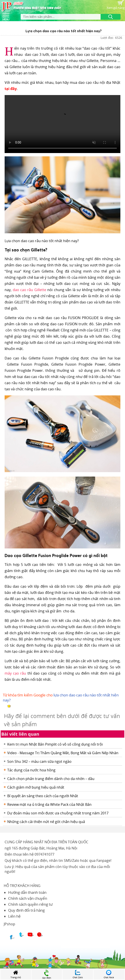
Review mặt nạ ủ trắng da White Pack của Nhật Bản (49, 804)
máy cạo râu (15, 673)
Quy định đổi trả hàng (26, 910)
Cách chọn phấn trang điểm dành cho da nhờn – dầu (51, 779)
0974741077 (44, 854)
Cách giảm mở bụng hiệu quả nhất (36, 787)
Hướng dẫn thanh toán (27, 892)
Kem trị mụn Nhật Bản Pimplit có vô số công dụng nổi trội (55, 744)
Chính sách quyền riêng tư (30, 904)
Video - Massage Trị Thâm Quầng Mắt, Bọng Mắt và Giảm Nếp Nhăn (63, 753)
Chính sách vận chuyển (28, 898)
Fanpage (103, 860)
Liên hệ (14, 916)
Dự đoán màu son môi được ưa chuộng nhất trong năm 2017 (58, 813)
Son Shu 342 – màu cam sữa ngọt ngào (39, 761)
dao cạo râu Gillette (29, 290)
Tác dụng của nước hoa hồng (31, 770)
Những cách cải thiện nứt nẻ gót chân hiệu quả (46, 822)
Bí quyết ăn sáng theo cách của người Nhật (43, 796)
